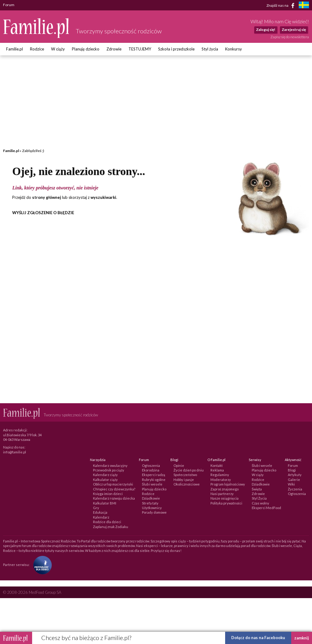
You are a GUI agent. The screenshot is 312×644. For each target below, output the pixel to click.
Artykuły (295, 475)
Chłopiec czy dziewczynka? (114, 489)
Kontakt (217, 465)
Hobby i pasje (184, 480)
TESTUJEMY (140, 49)
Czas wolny (260, 503)
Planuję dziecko (86, 49)
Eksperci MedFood (266, 508)
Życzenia (295, 489)
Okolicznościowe (187, 484)
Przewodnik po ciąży (109, 470)
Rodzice (37, 49)
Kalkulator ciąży (105, 480)
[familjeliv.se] (304, 6)
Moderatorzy (221, 480)
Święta (257, 489)
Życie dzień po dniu (189, 470)
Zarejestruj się (294, 30)
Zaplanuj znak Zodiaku (111, 527)
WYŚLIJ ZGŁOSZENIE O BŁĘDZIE (43, 213)
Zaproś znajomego (225, 489)
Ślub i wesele (152, 484)
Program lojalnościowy (228, 484)
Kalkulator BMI (105, 503)
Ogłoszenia (151, 465)
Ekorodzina (151, 470)
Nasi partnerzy (222, 494)
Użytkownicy (152, 508)
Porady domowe (154, 512)
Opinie (179, 465)
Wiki (291, 484)
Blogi (292, 470)
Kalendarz (101, 517)
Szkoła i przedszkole (176, 49)
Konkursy (234, 49)
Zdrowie (114, 49)
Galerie (294, 480)
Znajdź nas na (282, 6)
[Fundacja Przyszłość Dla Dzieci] (41, 565)
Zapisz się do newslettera (290, 37)
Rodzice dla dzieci (107, 522)
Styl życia (210, 49)
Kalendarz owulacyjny (110, 465)
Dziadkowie (151, 498)
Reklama (217, 470)
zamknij (302, 638)
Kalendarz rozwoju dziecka (114, 498)
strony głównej (47, 197)
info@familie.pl (15, 452)
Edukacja (100, 512)
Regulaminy (220, 475)
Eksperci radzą (154, 475)
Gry (96, 508)
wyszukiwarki (103, 197)
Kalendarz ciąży (105, 475)
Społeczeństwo (185, 475)
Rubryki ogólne (154, 480)
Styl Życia (259, 498)
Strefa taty (150, 503)
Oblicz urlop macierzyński (113, 484)
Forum (293, 465)
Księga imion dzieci (108, 494)
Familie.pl (15, 49)
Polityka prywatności (226, 503)
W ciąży (58, 49)
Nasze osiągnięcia (225, 498)
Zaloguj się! (266, 30)
